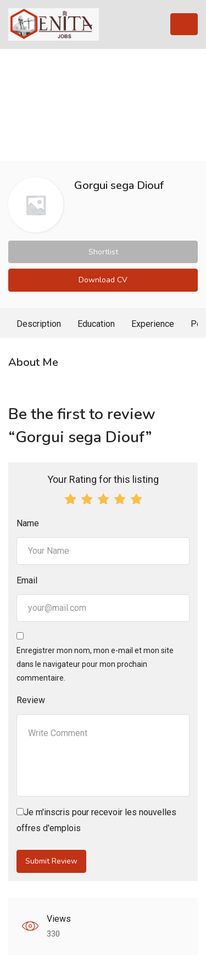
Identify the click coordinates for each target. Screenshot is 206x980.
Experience (153, 324)
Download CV (103, 280)
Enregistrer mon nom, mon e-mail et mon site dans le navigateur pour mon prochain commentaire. (95, 664)
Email (27, 580)
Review (31, 700)
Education (96, 324)
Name (28, 523)
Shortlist (103, 252)
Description (39, 324)
